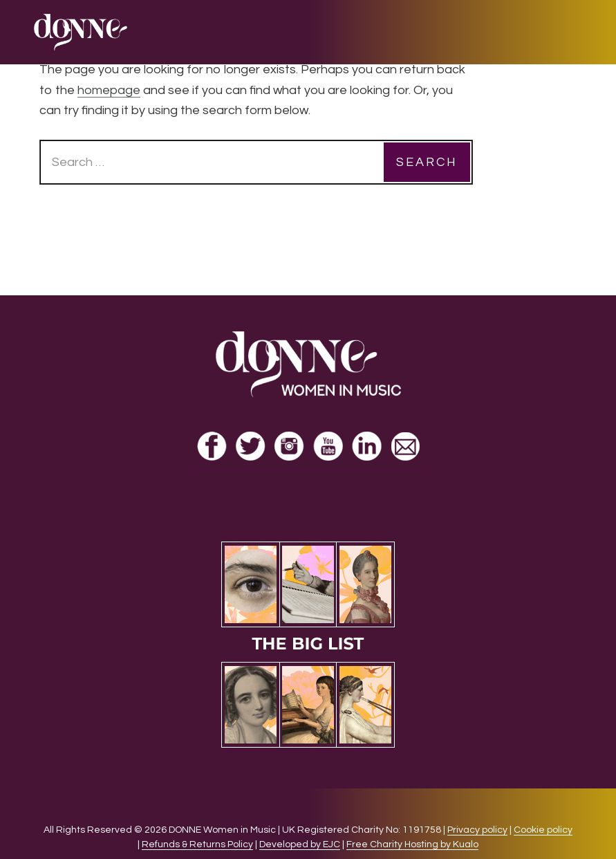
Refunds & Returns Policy (197, 844)
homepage (109, 90)
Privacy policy (477, 830)
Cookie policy (543, 830)
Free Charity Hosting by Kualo (412, 844)
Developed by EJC (300, 844)
